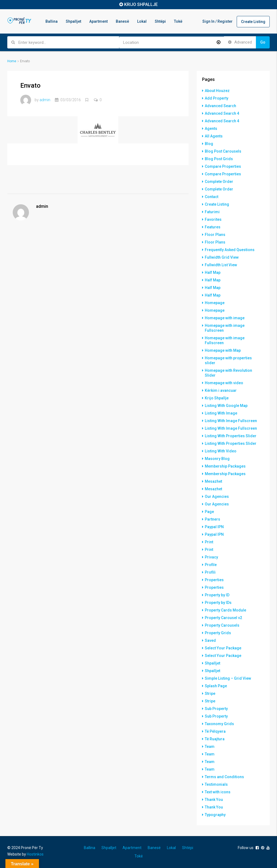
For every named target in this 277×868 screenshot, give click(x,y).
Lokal (142, 21)
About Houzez (217, 91)
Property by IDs (218, 603)
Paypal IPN (214, 527)
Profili (210, 572)
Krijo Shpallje (217, 398)
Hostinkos (35, 854)
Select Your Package (223, 648)
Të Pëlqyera (215, 731)
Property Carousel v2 (223, 618)
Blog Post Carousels (223, 151)
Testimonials (216, 784)
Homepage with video (224, 383)
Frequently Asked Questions (230, 250)
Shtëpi (160, 21)
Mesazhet (213, 481)
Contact (212, 197)
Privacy (211, 557)
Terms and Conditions (224, 777)
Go (263, 42)
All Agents (214, 136)
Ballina (52, 21)
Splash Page (216, 686)
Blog (209, 144)
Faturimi (212, 212)
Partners (212, 519)
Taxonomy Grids (219, 724)
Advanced (240, 42)
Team (210, 747)
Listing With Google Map (226, 406)
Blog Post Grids (219, 159)
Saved (210, 640)
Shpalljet (73, 21)
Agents (211, 129)
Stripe (210, 693)
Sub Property (216, 709)
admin (45, 100)
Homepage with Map (223, 350)
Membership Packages (225, 466)
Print (209, 542)
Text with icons (218, 792)
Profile (211, 565)
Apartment (98, 21)
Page (209, 512)
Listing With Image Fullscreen (231, 421)
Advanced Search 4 (222, 113)
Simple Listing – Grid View (228, 678)
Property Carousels (222, 625)
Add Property (217, 98)
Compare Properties (223, 166)
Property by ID (217, 595)
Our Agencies (217, 497)
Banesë (122, 21)
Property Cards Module (225, 610)
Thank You (214, 800)
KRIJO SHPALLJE (141, 4)
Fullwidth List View (221, 265)
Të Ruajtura (215, 739)
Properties (214, 580)
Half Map (213, 272)
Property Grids (218, 633)
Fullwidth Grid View (222, 257)
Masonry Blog (217, 459)
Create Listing (253, 22)
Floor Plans (215, 235)
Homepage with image (225, 318)
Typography (215, 815)
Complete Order (219, 182)
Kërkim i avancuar (221, 390)
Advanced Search (220, 106)
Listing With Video (221, 451)
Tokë (178, 21)
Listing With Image (221, 413)
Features (213, 227)
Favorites (213, 219)
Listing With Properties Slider (231, 436)
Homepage (215, 303)
